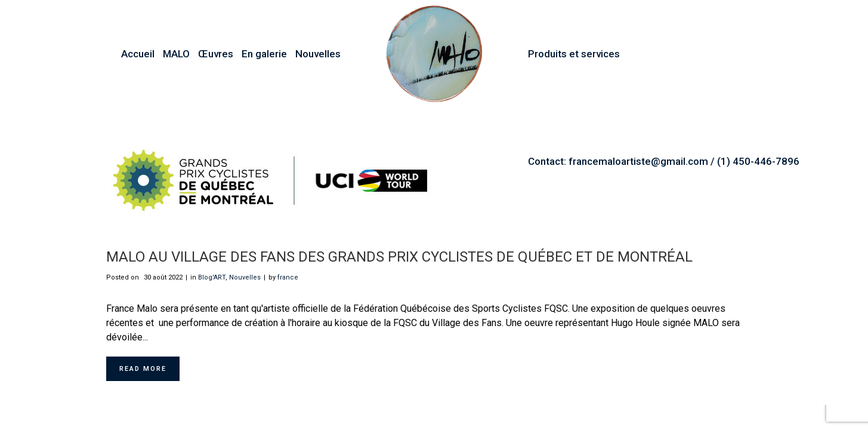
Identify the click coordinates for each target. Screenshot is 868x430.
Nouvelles (245, 277)
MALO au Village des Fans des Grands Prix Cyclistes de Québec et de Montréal (399, 257)
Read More (143, 369)
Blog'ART (212, 277)
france (288, 277)
